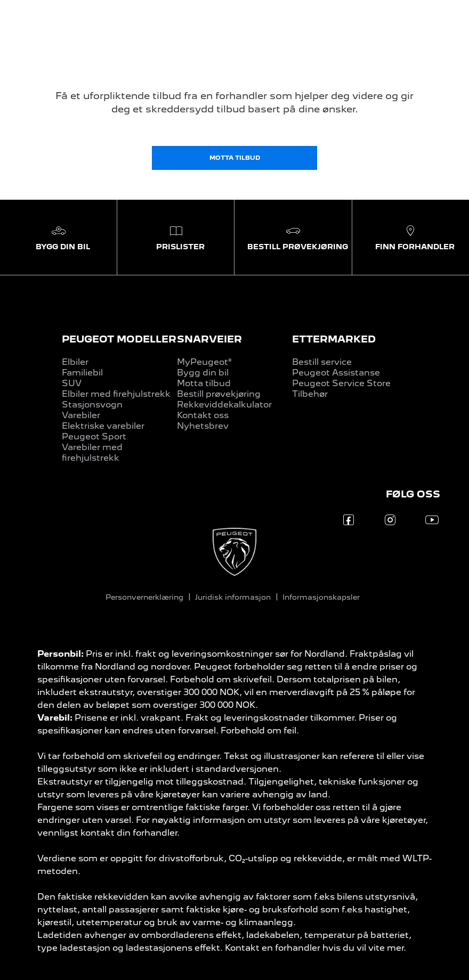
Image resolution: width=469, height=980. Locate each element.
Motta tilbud (204, 383)
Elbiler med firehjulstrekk (116, 394)
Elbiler (75, 362)
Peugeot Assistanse (336, 373)
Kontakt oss (203, 415)
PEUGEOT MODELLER (119, 339)
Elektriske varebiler (103, 426)
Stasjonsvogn (92, 405)
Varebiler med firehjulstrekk (92, 452)
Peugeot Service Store (341, 383)
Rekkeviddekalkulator (224, 405)
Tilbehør (310, 394)
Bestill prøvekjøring (219, 394)
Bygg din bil (203, 373)
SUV (72, 383)
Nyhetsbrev (203, 426)
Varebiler (81, 415)
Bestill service (322, 362)
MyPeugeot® (204, 362)
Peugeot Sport (94, 436)
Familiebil (82, 373)
